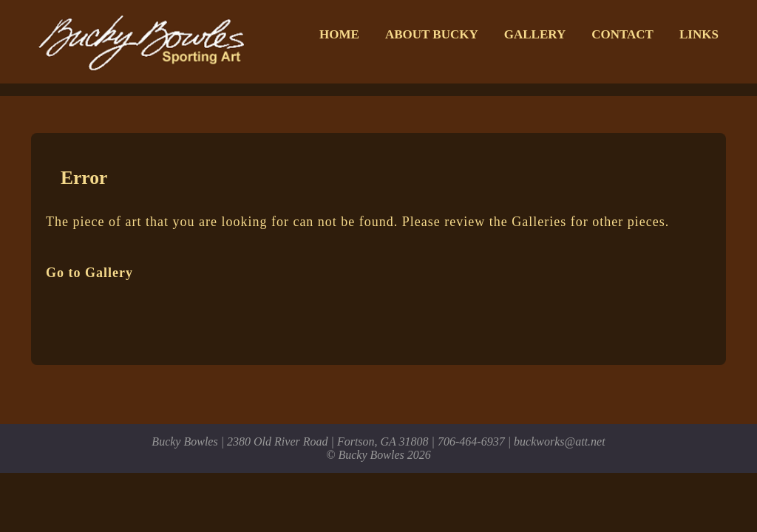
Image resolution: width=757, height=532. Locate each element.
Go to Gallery (89, 273)
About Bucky (432, 34)
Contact (622, 34)
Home (339, 34)
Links (699, 34)
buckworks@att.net (560, 441)
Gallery (535, 34)
